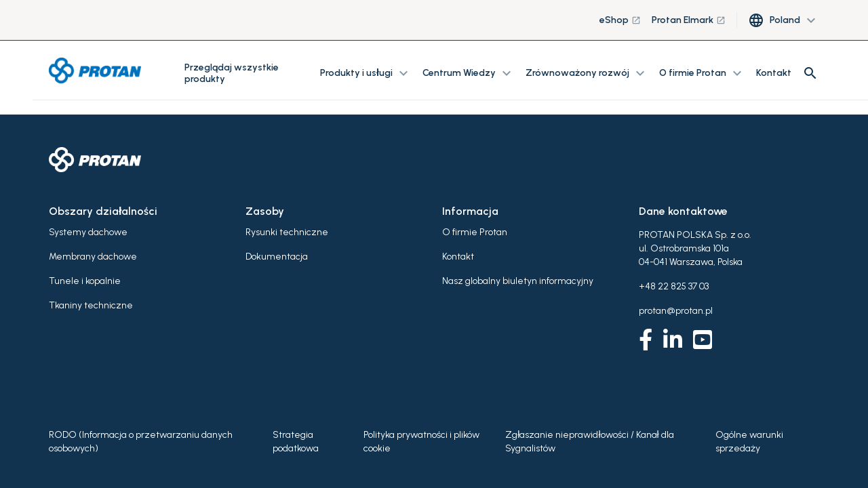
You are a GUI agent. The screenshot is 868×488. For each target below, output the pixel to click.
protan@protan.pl (676, 311)
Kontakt (774, 73)
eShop (620, 20)
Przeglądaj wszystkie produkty (232, 73)
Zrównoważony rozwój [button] (587, 73)
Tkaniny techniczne (91, 305)
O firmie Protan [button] (702, 73)
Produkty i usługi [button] (366, 73)
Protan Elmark (689, 20)
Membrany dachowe (93, 257)
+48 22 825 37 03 (674, 286)
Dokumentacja (277, 257)
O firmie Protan (475, 232)
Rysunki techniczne (287, 232)
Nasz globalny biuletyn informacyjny (518, 281)
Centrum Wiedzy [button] (469, 73)
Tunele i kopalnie (85, 281)
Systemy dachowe (88, 232)
